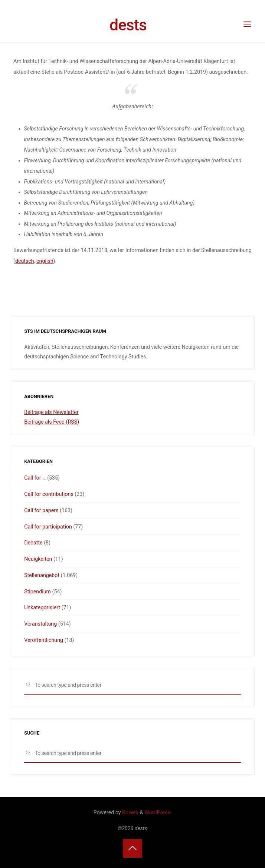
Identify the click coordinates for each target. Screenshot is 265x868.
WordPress (157, 812)
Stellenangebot (42, 575)
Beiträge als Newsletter (51, 412)
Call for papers (41, 510)
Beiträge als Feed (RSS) (52, 422)
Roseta (130, 812)
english (45, 261)
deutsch (25, 261)
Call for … (35, 478)
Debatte (33, 543)
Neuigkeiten (38, 559)
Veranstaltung (40, 624)
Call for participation (48, 527)
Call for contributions (49, 494)
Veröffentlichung (44, 640)
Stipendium (37, 592)
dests (128, 25)
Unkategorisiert (42, 607)
